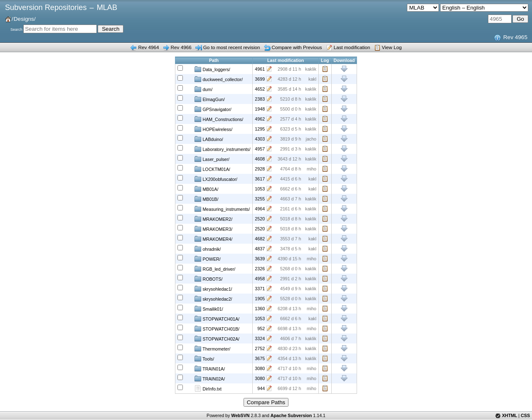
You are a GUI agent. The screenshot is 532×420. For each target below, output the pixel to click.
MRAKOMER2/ (213, 219)
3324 (260, 338)
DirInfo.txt (208, 388)
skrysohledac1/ (213, 289)
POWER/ (207, 259)
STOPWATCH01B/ (217, 329)
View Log (392, 47)
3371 (260, 289)
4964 (260, 209)
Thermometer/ (212, 348)
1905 (260, 299)
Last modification (352, 47)
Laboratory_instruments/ (222, 149)
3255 (260, 199)
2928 (260, 169)
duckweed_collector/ (219, 79)
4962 (260, 119)
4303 (260, 139)
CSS (525, 415)
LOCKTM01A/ (212, 169)
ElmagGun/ (209, 99)
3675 (260, 358)
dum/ (203, 89)
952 (261, 329)
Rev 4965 (515, 37)
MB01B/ (206, 199)
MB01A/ (206, 189)
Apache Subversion (291, 415)
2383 (260, 99)
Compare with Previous (297, 47)
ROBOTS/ (208, 279)
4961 (260, 69)
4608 (260, 159)
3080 (260, 368)
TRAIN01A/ (210, 368)
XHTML (510, 415)
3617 (260, 179)
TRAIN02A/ (210, 378)
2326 (260, 269)
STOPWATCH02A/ (217, 338)
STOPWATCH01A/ (217, 319)
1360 (260, 309)
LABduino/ (209, 139)
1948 (260, 109)
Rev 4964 (148, 47)
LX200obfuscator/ (216, 179)
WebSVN (240, 415)
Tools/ (204, 358)
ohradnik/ (208, 249)
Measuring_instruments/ (222, 209)
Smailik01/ (209, 309)
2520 (260, 219)
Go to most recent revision (232, 47)
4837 (260, 249)
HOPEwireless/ (213, 129)
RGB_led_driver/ (215, 269)
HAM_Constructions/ (219, 119)
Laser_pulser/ (212, 159)
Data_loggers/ (212, 69)
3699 (260, 79)
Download (344, 69)
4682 (260, 239)
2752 (260, 348)
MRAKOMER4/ (213, 239)
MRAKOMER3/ (213, 229)
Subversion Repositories (46, 7)
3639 (260, 259)
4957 (260, 149)
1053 (260, 189)
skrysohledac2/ (213, 299)
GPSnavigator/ (213, 109)
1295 (260, 129)
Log (325, 69)
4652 (260, 89)
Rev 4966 (181, 47)
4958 (260, 279)
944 (261, 388)
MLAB (107, 7)
